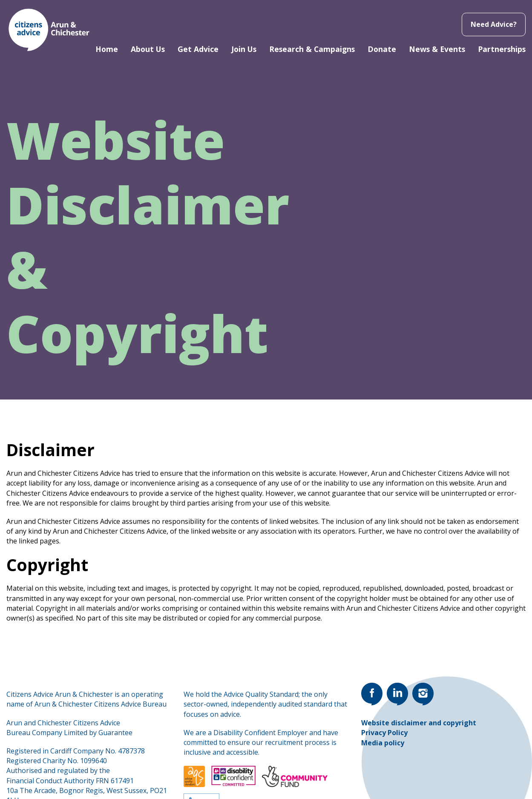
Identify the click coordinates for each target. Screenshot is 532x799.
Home (107, 49)
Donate (382, 49)
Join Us (244, 49)
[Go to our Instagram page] (423, 694)
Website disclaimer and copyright (419, 723)
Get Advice (198, 49)
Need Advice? (494, 24)
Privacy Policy (384, 733)
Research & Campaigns (312, 49)
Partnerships (502, 49)
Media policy (383, 743)
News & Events (437, 49)
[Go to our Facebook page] (372, 694)
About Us (148, 49)
